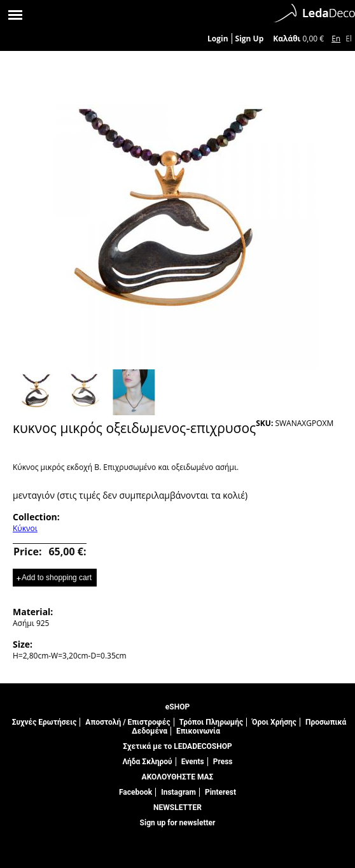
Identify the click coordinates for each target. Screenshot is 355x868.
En (336, 39)
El (349, 39)
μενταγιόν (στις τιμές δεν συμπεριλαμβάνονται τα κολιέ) (130, 495)
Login (218, 39)
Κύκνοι (25, 528)
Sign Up (250, 39)
